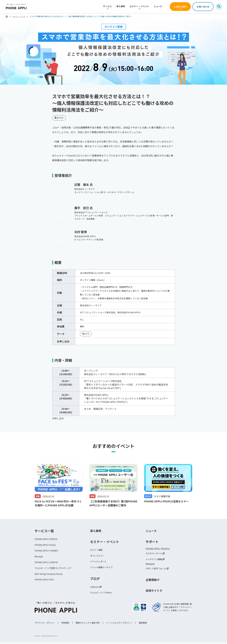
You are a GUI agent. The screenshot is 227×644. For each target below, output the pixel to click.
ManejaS (39, 558)
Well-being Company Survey (50, 576)
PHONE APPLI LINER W (47, 564)
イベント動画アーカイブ (103, 568)
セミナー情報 (97, 550)
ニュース (158, 6)
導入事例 (121, 6)
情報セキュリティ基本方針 (88, 624)
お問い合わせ (203, 7)
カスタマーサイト (155, 554)
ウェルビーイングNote (102, 594)
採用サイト (154, 592)
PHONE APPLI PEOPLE (47, 539)
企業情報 (152, 581)
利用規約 (65, 624)
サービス (107, 6)
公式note (95, 588)
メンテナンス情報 (155, 560)
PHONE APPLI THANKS (47, 551)
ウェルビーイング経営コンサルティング (56, 570)
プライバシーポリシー (45, 624)
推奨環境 (143, 624)
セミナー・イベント (139, 6)
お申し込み (58, 418)
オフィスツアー (98, 556)
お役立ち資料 (180, 7)
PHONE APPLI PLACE (46, 545)
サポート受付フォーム (157, 569)
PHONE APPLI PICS (45, 582)
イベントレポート (99, 562)
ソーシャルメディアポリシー (119, 624)
